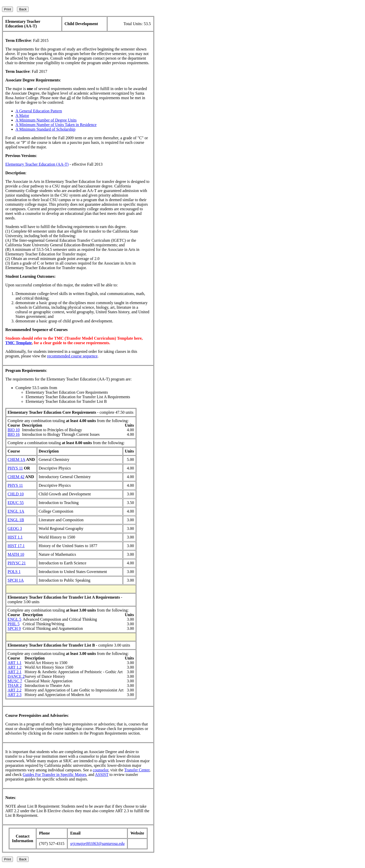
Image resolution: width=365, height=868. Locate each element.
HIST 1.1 (15, 537)
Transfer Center (137, 770)
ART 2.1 (15, 672)
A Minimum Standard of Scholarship (45, 129)
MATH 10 (16, 554)
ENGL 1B (16, 520)
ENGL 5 (14, 619)
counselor (101, 770)
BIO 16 (14, 434)
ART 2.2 (15, 690)
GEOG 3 (15, 528)
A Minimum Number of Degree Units (46, 120)
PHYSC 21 (17, 563)
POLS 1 (14, 572)
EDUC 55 (16, 503)
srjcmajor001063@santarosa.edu (97, 844)
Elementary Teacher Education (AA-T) (37, 164)
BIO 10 (14, 430)
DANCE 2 (16, 676)
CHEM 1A (16, 459)
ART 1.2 (15, 667)
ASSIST (102, 775)
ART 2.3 (15, 695)
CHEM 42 (16, 477)
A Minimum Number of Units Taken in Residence (56, 125)
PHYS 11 (15, 468)
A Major (22, 116)
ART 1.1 (15, 663)
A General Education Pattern (39, 111)
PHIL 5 (14, 624)
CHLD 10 (16, 494)
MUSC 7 (15, 681)
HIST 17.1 (16, 546)
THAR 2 (15, 685)
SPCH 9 (14, 628)
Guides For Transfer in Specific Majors (54, 775)
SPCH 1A (16, 580)
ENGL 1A (16, 511)
